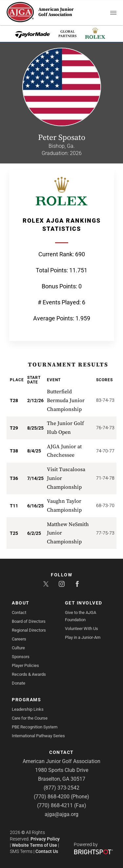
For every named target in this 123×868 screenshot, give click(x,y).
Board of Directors (29, 621)
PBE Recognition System (35, 727)
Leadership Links (28, 709)
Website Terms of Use (34, 845)
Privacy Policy (45, 839)
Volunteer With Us (82, 629)
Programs (26, 700)
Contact (19, 613)
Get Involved (84, 603)
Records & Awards (29, 674)
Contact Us (47, 851)
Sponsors (21, 657)
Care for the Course (30, 718)
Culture (18, 648)
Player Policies (25, 665)
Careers (19, 639)
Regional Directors (29, 630)
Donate (19, 683)
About (21, 603)
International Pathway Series (38, 736)
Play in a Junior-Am (83, 637)
